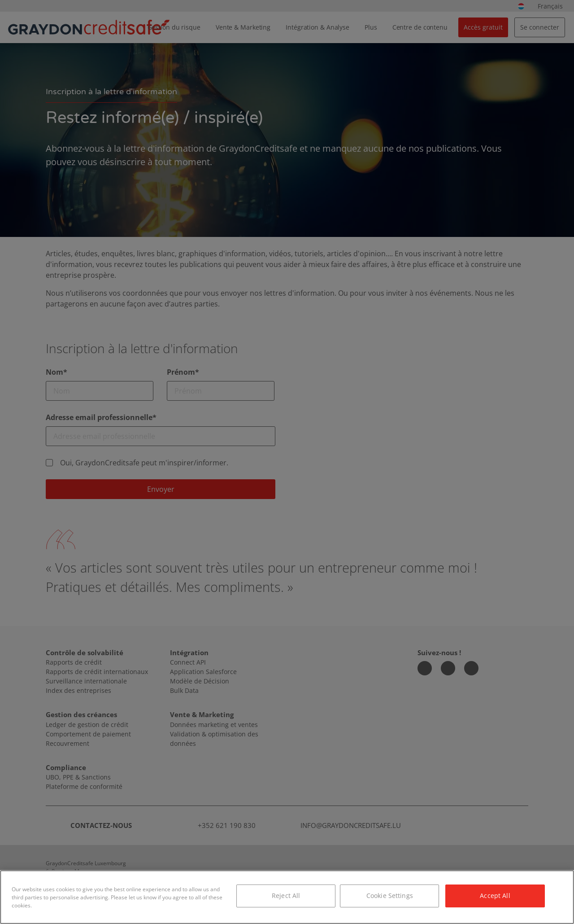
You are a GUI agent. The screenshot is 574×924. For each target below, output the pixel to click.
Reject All (286, 896)
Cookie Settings (390, 896)
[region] (287, 897)
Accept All (495, 896)
